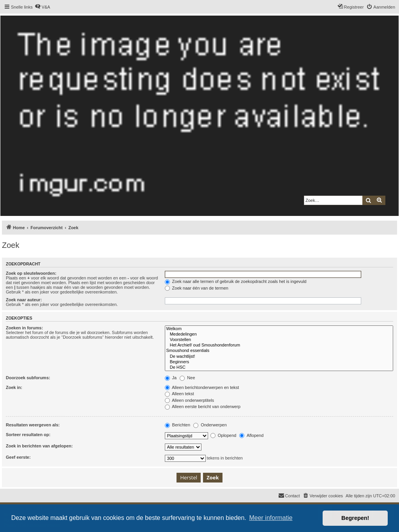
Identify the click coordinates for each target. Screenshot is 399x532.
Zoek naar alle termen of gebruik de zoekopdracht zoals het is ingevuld (236, 281)
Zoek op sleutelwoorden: (31, 273)
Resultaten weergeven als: (33, 425)
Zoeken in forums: (24, 328)
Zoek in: (14, 387)
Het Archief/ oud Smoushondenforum (279, 345)
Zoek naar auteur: (24, 300)
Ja (171, 378)
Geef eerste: (18, 457)
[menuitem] (42, 7)
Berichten (178, 425)
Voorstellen (279, 340)
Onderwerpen (210, 425)
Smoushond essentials (279, 351)
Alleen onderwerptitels (190, 400)
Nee (187, 378)
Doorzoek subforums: (28, 378)
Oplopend (223, 435)
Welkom (279, 329)
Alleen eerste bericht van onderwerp (203, 407)
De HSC (279, 368)
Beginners (279, 362)
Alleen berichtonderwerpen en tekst (202, 387)
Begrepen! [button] (355, 518)
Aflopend (251, 435)
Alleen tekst (179, 394)
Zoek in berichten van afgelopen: (39, 446)
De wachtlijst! (279, 357)
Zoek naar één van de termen (197, 288)
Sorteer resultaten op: (28, 435)
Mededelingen (279, 334)
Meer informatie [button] (271, 518)
